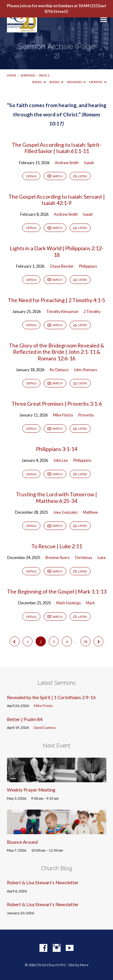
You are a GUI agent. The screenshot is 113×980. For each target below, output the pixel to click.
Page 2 (44, 75)
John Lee (61, 460)
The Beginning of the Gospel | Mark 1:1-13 (57, 591)
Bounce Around (22, 842)
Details (31, 176)
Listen (80, 176)
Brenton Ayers (58, 558)
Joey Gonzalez (66, 512)
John (78, 370)
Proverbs (86, 415)
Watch (55, 176)
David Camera (45, 727)
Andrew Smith (67, 163)
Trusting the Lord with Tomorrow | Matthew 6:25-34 (56, 497)
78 (85, 642)
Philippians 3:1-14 (56, 449)
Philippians (88, 266)
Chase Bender (62, 266)
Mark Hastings (69, 603)
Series (39, 82)
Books (56, 82)
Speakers (76, 82)
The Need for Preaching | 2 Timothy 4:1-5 (56, 300)
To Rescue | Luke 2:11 (57, 546)
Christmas (83, 558)
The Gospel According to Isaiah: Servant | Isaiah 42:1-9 (57, 200)
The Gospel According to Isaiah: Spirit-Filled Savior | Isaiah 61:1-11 (56, 148)
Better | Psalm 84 (25, 719)
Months (98, 82)
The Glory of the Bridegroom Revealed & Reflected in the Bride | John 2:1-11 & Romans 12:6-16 (56, 352)
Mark (90, 603)
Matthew (90, 512)
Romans (90, 370)
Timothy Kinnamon (62, 311)
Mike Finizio (63, 415)
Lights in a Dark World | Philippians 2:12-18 (56, 251)
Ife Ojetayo (59, 370)
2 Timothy (92, 311)
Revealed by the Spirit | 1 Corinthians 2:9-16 (51, 697)
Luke (102, 558)
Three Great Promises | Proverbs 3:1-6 (57, 404)
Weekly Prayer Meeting (31, 790)
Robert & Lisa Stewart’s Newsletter (43, 882)
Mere (84, 965)
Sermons (28, 75)
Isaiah (89, 163)
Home (12, 75)
